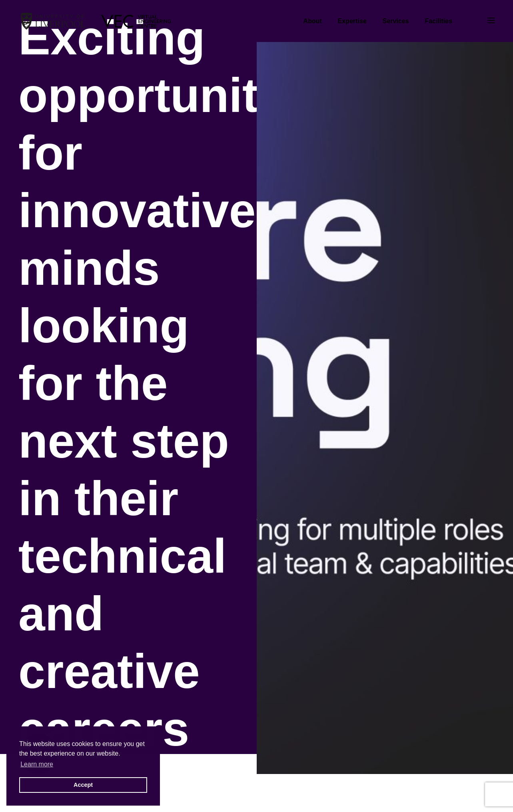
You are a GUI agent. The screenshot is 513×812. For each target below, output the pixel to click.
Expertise (352, 21)
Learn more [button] (37, 764)
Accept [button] (83, 785)
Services (396, 21)
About (312, 21)
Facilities (438, 21)
